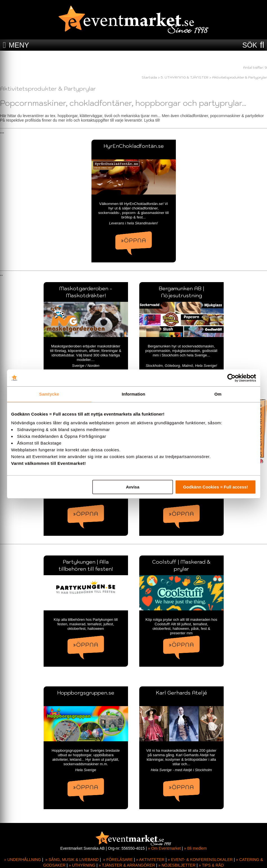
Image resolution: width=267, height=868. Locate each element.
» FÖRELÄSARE (118, 860)
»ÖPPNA (134, 240)
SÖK (250, 45)
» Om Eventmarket (164, 848)
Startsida (149, 77)
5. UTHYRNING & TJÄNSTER (185, 77)
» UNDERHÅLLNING (22, 860)
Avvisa (133, 487)
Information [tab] (134, 394)
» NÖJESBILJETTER (177, 865)
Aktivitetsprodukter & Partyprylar (240, 77)
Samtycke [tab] (49, 394)
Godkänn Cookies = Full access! (216, 487)
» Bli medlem (195, 848)
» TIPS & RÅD (211, 865)
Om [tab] (218, 394)
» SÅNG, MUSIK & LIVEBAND (72, 860)
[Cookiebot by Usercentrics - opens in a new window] (231, 378)
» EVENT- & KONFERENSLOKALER (200, 860)
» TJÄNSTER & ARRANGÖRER (127, 865)
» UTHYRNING (82, 865)
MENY (19, 45)
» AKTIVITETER (150, 860)
